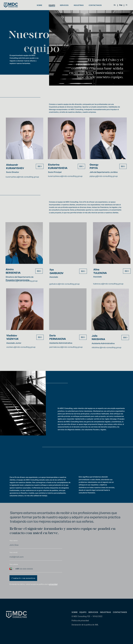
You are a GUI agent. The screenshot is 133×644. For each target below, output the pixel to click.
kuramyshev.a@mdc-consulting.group (22, 177)
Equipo (83, 612)
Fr (127, 5)
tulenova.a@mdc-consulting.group (108, 284)
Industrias (105, 612)
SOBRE (39, 5)
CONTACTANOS (95, 5)
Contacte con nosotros (23, 578)
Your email (13, 552)
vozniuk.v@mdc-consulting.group (21, 347)
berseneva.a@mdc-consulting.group (22, 281)
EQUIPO (52, 5)
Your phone (14, 564)
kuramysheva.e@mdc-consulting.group (65, 176)
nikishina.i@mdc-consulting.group (107, 347)
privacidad (53, 584)
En (115, 5)
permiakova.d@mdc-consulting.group (66, 347)
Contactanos (120, 612)
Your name (14, 540)
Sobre (75, 612)
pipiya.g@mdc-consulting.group (104, 176)
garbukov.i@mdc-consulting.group (64, 284)
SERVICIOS (64, 5)
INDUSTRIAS (79, 5)
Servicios (93, 612)
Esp (121, 5)
